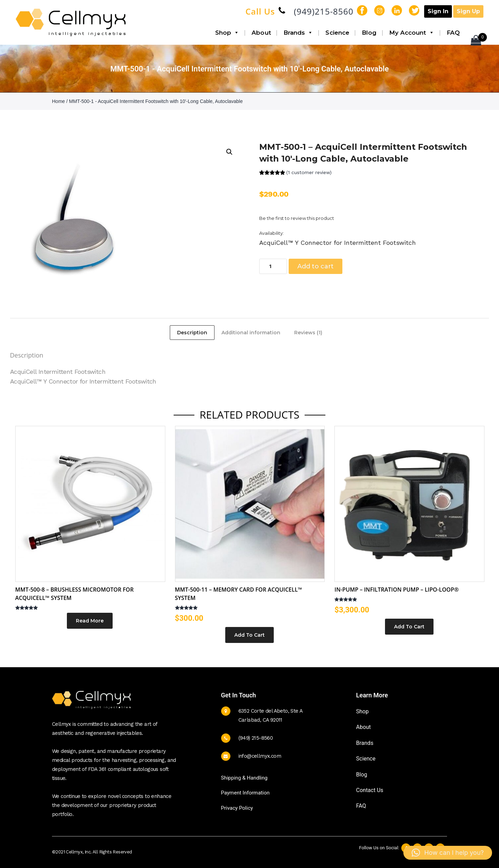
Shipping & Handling (244, 778)
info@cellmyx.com (260, 756)
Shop (227, 33)
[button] (229, 152)
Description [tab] (192, 333)
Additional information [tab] (251, 333)
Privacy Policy (237, 808)
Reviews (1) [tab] (308, 333)
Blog (369, 33)
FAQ (453, 33)
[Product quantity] (273, 266)
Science (337, 33)
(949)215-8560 (324, 11)
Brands (298, 33)
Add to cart (316, 266)
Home (58, 101)
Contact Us (370, 790)
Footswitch (90, 372)
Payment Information (245, 793)
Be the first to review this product (297, 218)
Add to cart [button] (249, 635)
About (261, 33)
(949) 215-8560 (256, 738)
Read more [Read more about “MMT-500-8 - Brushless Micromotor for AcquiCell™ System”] (90, 621)
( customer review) (309, 172)
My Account (412, 33)
